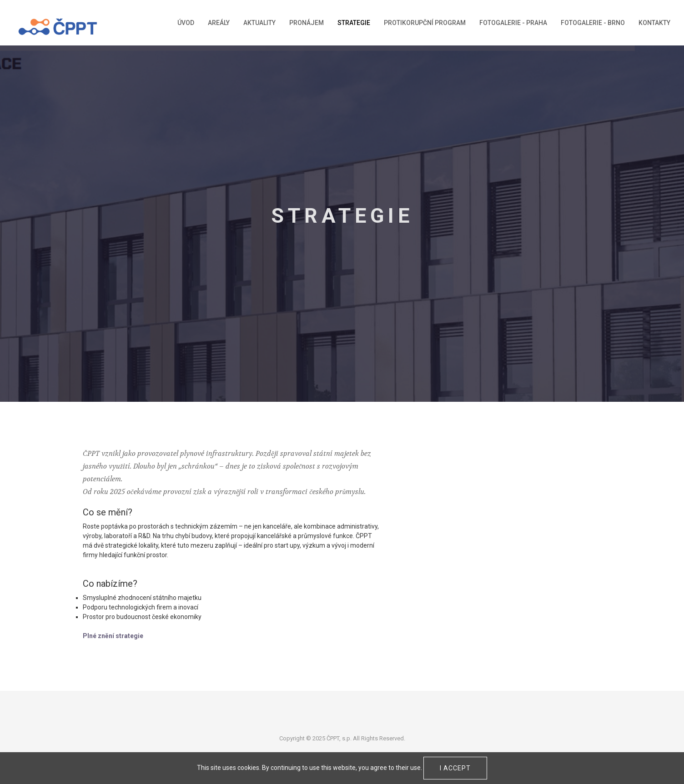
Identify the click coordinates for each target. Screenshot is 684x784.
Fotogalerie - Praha (513, 23)
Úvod (186, 23)
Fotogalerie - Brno (593, 23)
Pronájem (307, 23)
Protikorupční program (425, 23)
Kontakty (654, 23)
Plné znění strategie (113, 636)
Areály (219, 23)
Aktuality (259, 23)
